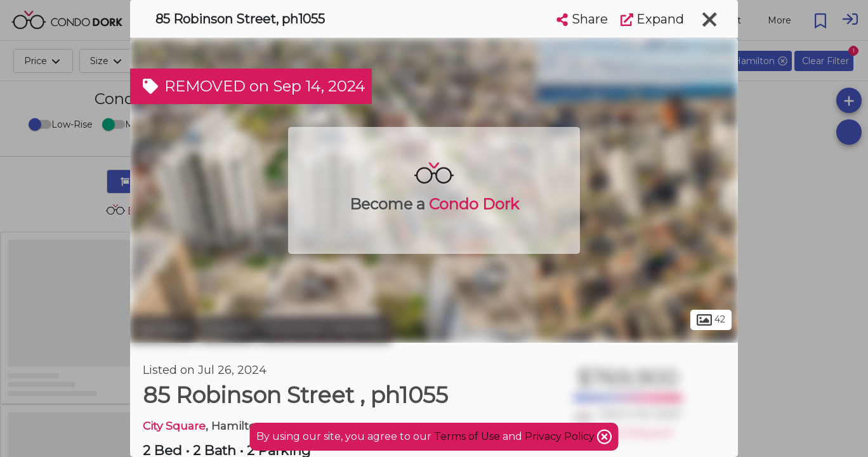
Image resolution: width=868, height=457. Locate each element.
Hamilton (163, 329)
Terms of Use (467, 436)
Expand (652, 19)
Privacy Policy (561, 436)
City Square (174, 426)
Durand (227, 329)
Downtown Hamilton (325, 329)
